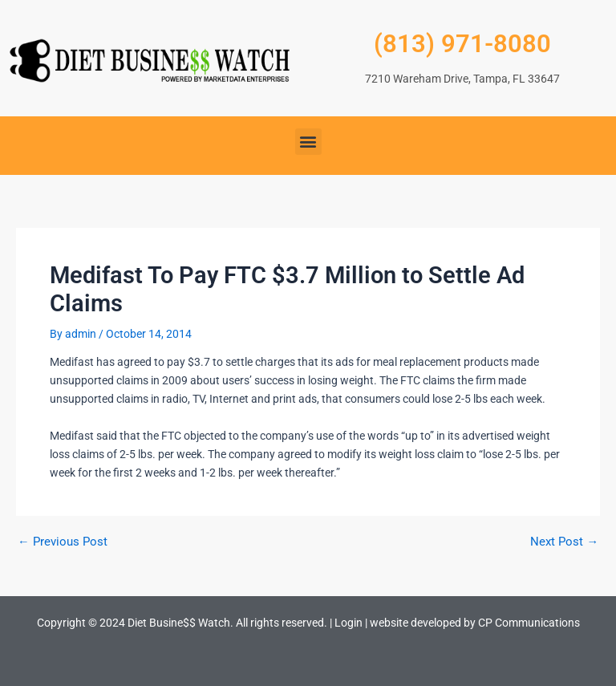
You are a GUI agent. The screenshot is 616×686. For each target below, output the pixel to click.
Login (349, 623)
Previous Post (63, 542)
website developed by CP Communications (475, 623)
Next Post (564, 542)
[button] (308, 142)
